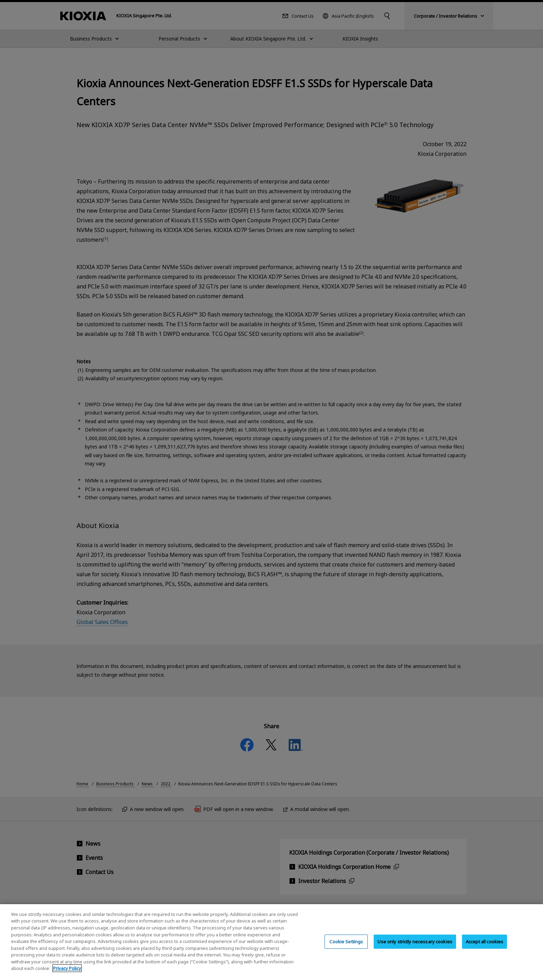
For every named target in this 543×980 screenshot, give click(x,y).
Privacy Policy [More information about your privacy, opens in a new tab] (67, 975)
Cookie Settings (346, 948)
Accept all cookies (484, 948)
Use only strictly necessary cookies (415, 948)
